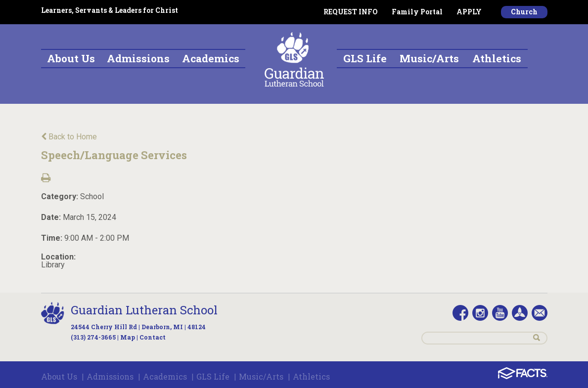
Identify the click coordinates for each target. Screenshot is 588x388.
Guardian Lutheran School (144, 310)
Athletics (311, 376)
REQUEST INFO (351, 12)
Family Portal (417, 12)
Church (524, 12)
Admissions (110, 376)
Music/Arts (261, 376)
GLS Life (213, 376)
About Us (59, 376)
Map (128, 337)
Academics (165, 376)
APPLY (469, 12)
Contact (153, 337)
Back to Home (69, 137)
